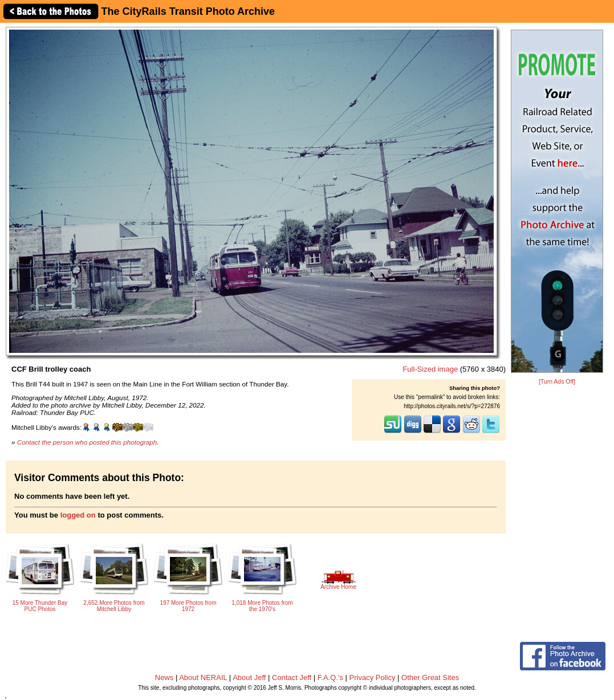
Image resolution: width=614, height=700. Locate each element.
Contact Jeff (292, 677)
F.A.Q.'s (330, 677)
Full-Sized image (430, 369)
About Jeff (249, 677)
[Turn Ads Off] (557, 382)
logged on (78, 515)
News (164, 677)
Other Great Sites (430, 677)
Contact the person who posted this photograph (87, 442)
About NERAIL (203, 677)
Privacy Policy (373, 677)
